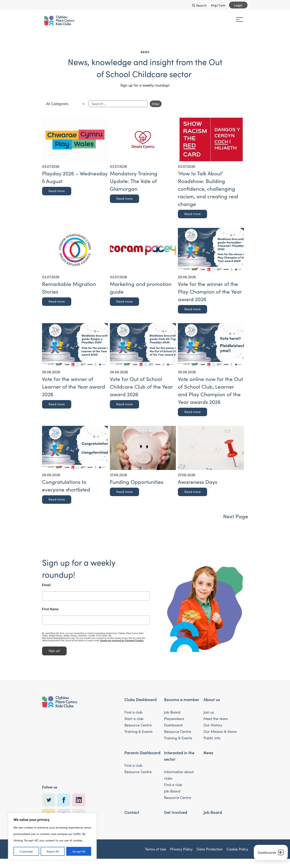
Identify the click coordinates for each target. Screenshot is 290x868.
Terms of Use (155, 851)
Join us (209, 714)
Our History (213, 727)
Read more (57, 191)
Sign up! (41, 650)
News (208, 755)
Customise (26, 851)
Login (238, 5)
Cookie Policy (237, 851)
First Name (37, 609)
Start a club (134, 721)
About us (212, 701)
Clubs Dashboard (140, 701)
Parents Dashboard (142, 755)
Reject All (53, 851)
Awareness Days (198, 482)
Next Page (236, 516)
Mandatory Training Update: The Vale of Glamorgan (134, 181)
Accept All (79, 851)
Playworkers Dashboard (174, 724)
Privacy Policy (181, 851)
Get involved (176, 814)
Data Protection (210, 851)
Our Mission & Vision (220, 734)
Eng (214, 5)
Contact (132, 814)
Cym (222, 5)
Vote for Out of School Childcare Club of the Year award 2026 (141, 386)
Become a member (182, 701)
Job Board (172, 714)
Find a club (133, 714)
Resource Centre (138, 727)
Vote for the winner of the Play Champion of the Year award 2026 (210, 291)
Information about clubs (179, 777)
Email (33, 585)
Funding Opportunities (137, 482)
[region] (52, 836)
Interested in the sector (179, 758)
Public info (212, 740)
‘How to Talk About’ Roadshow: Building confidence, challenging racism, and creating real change (208, 189)
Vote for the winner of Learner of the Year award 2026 (74, 386)
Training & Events (138, 734)
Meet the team (216, 721)
